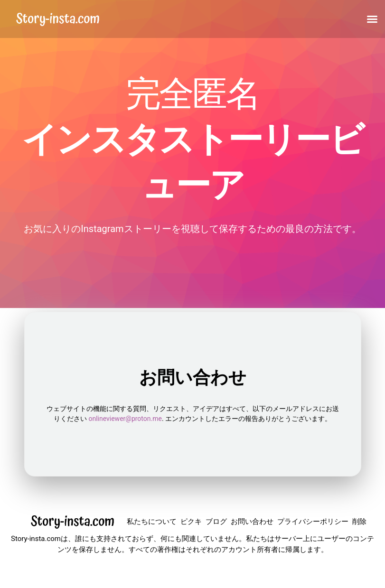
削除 (359, 522)
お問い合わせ (252, 522)
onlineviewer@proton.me (125, 419)
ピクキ (191, 522)
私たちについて (152, 522)
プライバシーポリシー (313, 522)
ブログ (216, 522)
